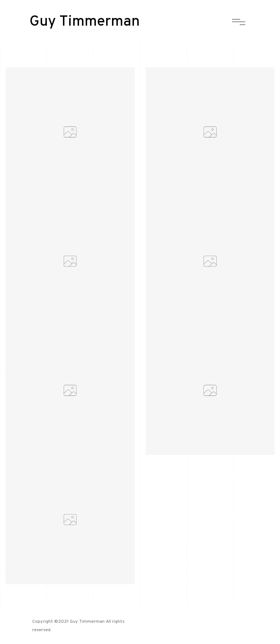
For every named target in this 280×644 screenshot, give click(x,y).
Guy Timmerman (85, 22)
